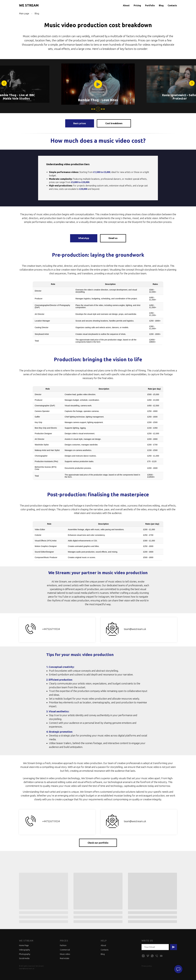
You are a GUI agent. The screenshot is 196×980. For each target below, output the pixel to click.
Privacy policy (147, 966)
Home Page (24, 945)
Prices (64, 941)
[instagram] (143, 956)
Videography (24, 950)
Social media (24, 958)
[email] (161, 956)
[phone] (157, 956)
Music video (65, 954)
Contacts (172, 5)
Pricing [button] (137, 5)
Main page (24, 13)
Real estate (65, 958)
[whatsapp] (152, 956)
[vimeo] (148, 956)
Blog (161, 5)
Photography (25, 954)
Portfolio (150, 5)
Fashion (63, 945)
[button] (192, 83)
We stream (26, 941)
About (126, 5)
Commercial (65, 950)
